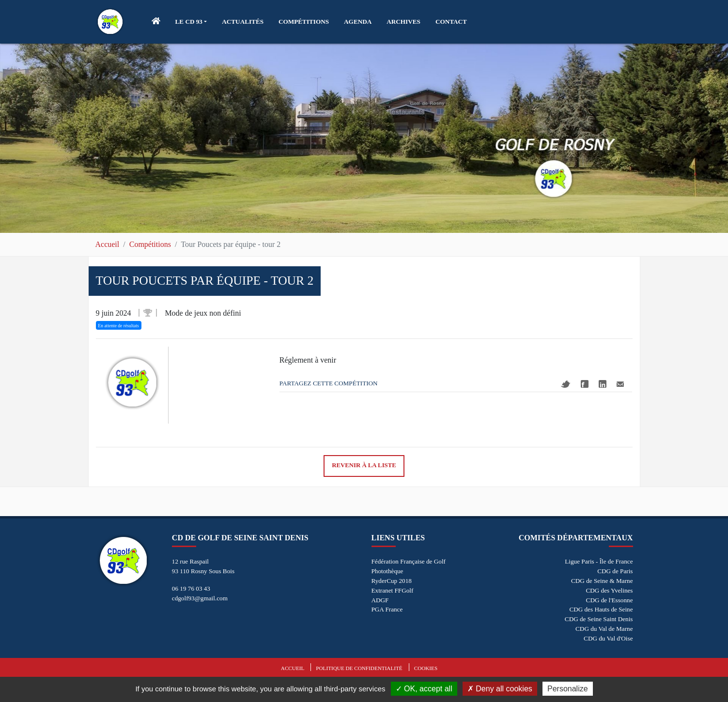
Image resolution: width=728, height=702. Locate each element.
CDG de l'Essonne (610, 600)
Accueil (108, 244)
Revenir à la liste (364, 465)
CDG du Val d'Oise (608, 638)
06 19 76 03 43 (191, 588)
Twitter (566, 384)
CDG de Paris (615, 571)
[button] (191, 22)
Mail (620, 384)
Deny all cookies (500, 689)
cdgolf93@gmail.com (200, 598)
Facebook (585, 384)
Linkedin (603, 384)
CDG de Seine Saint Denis (599, 619)
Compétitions (150, 244)
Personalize (568, 689)
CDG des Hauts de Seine (601, 609)
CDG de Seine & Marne (602, 581)
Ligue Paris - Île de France (599, 561)
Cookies (426, 668)
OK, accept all (424, 689)
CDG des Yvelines (609, 590)
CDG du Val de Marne (604, 629)
